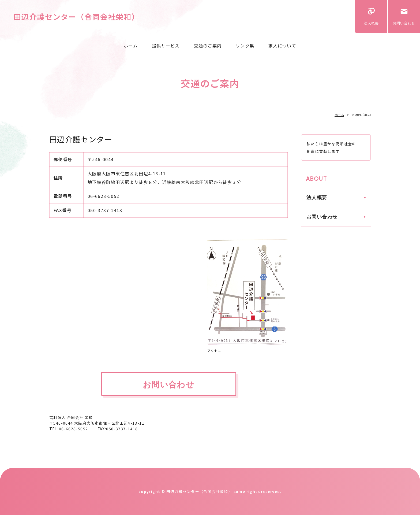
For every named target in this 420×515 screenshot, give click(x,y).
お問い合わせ (404, 23)
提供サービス (166, 46)
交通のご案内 (208, 46)
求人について (282, 46)
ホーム (131, 46)
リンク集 (245, 46)
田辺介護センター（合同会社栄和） (76, 17)
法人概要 (371, 23)
